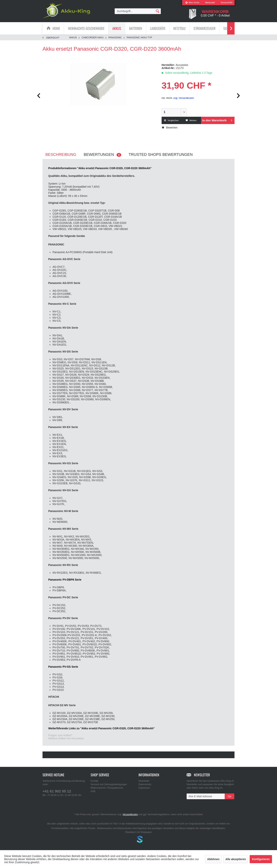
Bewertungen (102, 155)
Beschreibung (61, 154)
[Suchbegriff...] (138, 11)
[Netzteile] (179, 28)
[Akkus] (117, 28)
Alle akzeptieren (236, 859)
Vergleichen (171, 120)
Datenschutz (145, 784)
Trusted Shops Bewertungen (161, 154)
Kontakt (95, 781)
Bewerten (170, 128)
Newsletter (144, 781)
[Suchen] (158, 11)
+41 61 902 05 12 (57, 791)
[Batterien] (136, 28)
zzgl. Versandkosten (184, 98)
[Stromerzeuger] (204, 28)
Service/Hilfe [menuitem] (227, 3)
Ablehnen (213, 859)
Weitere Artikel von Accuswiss (66, 738)
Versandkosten (130, 814)
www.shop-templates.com (138, 840)
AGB (93, 791)
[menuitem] (192, 3)
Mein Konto (192, 3)
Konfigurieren (261, 859)
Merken (191, 120)
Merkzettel (210, 3)
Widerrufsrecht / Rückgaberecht (107, 788)
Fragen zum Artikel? (60, 735)
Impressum (144, 788)
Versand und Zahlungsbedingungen (109, 784)
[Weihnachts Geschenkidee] (86, 28)
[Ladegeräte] (158, 28)
